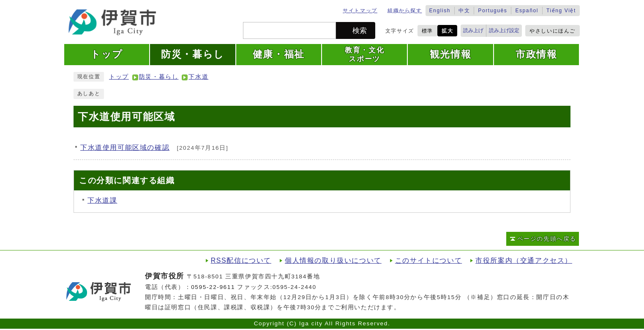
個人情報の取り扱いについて (333, 260)
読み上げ (473, 30)
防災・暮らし (159, 77)
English (440, 11)
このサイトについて (428, 260)
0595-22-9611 (213, 287)
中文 (464, 11)
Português (493, 11)
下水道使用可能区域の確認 (125, 147)
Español (527, 11)
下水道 (198, 77)
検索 (360, 31)
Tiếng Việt (561, 11)
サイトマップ (360, 11)
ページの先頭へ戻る (547, 239)
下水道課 (102, 200)
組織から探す (405, 11)
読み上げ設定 (504, 30)
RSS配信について (241, 260)
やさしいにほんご (553, 31)
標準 (427, 31)
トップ (119, 77)
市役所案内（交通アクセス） (524, 260)
